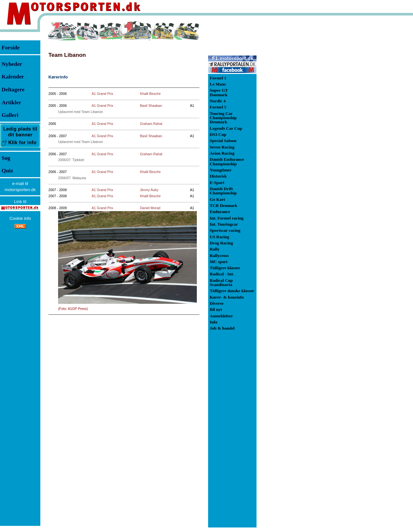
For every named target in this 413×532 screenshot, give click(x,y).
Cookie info (20, 218)
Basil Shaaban (151, 106)
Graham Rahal (151, 124)
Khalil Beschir (151, 94)
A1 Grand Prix (102, 94)
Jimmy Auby (149, 190)
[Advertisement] (290, 118)
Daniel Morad (150, 208)
